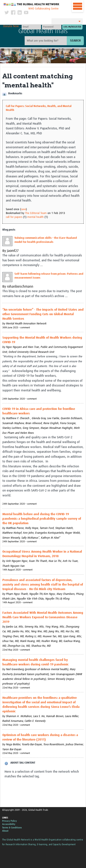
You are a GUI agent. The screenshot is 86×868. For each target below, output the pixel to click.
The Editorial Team (36, 213)
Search (75, 41)
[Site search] (46, 41)
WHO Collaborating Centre (43, 9)
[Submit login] (72, 27)
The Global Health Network (32, 4)
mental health (35, 217)
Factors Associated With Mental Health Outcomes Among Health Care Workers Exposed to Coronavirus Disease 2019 (43, 617)
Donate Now (11, 26)
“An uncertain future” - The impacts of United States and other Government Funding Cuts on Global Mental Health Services (43, 314)
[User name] (31, 27)
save (23, 209)
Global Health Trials (43, 31)
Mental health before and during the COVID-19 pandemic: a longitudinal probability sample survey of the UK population (42, 519)
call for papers (14, 217)
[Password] (52, 27)
